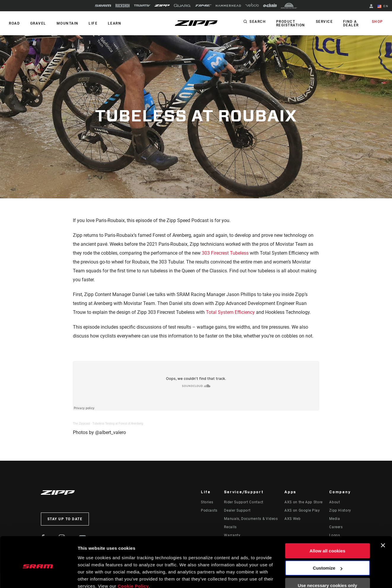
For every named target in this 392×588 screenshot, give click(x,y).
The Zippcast (81, 424)
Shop (377, 22)
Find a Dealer (351, 23)
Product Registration (290, 23)
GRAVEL (38, 23)
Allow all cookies (328, 525)
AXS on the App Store (304, 502)
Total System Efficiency (230, 312)
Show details (91, 576)
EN (383, 7)
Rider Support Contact (244, 502)
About (335, 502)
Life (92, 23)
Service (324, 22)
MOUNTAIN (67, 23)
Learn (114, 23)
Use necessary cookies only (327, 559)
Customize (328, 542)
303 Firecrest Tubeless (225, 253)
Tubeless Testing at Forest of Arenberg (118, 424)
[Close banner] (383, 519)
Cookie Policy (133, 560)
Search (258, 22)
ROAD (14, 23)
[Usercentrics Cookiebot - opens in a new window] (38, 576)
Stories (207, 502)
